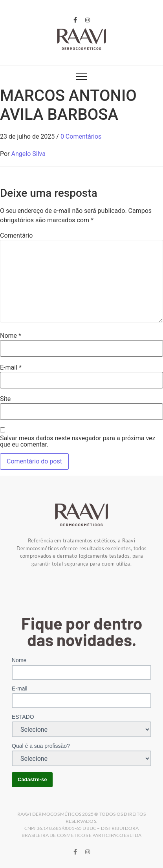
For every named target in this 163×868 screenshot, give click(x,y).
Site (5, 399)
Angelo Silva (28, 154)
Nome (11, 336)
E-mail (11, 368)
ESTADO (23, 717)
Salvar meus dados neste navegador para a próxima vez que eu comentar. (78, 441)
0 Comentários (81, 136)
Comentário (16, 236)
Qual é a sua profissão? (41, 746)
